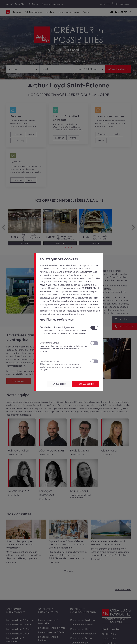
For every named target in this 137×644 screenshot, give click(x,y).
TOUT (85, 384)
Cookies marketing (63, 365)
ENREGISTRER (59, 384)
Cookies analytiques (63, 347)
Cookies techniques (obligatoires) (63, 330)
